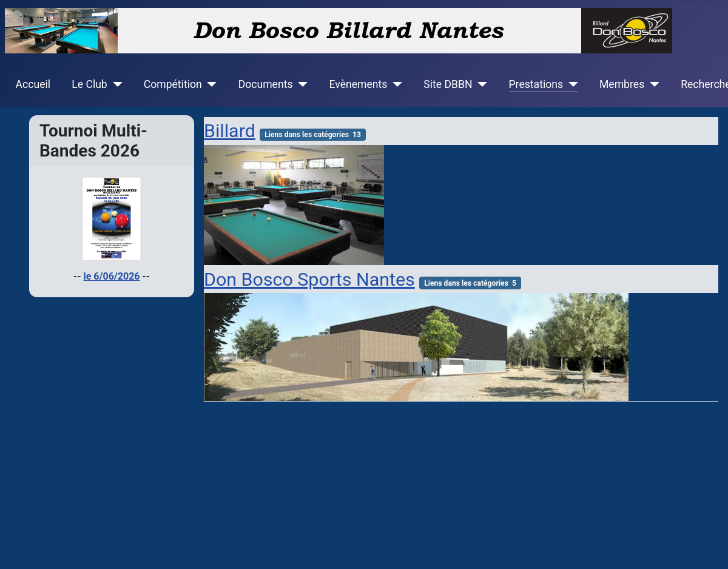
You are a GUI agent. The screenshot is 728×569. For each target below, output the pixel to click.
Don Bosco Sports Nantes (309, 279)
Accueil (33, 84)
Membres (622, 84)
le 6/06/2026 (112, 276)
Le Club (89, 84)
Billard (230, 131)
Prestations (536, 84)
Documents (266, 84)
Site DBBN (448, 84)
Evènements (358, 84)
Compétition (173, 84)
